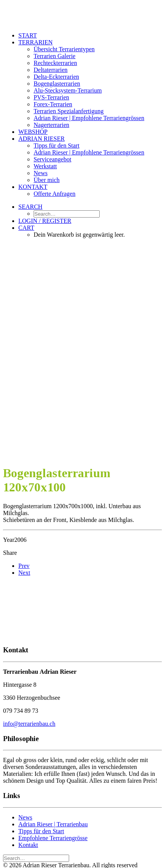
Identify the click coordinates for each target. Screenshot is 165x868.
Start (27, 35)
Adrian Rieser (41, 139)
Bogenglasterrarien (57, 84)
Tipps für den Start (57, 145)
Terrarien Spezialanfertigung (69, 111)
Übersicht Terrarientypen (64, 49)
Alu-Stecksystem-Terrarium (68, 90)
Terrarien (36, 42)
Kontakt (33, 187)
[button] (30, 207)
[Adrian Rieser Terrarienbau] (82, 15)
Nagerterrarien (51, 125)
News (40, 173)
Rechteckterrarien (55, 63)
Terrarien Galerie (54, 56)
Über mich (47, 180)
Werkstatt (45, 166)
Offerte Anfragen (54, 194)
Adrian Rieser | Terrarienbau (53, 824)
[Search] (36, 858)
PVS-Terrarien (51, 97)
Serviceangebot (53, 159)
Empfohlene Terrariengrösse (53, 838)
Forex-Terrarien (53, 104)
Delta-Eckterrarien (56, 77)
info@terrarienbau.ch (29, 724)
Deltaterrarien (51, 70)
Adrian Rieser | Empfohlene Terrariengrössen (89, 118)
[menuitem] (90, 36)
